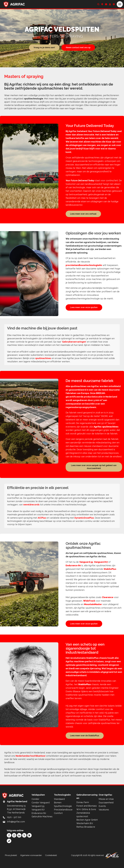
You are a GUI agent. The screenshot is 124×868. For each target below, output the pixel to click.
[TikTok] (9, 848)
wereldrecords (31, 508)
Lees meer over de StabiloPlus (85, 742)
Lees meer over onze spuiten (84, 308)
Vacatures (104, 817)
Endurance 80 (73, 569)
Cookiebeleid (51, 863)
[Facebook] (9, 843)
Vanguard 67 (101, 566)
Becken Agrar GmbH (87, 827)
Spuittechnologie (63, 813)
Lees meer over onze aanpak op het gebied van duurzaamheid (94, 470)
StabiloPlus (110, 573)
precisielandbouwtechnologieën (84, 266)
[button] (120, 4)
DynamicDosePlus (84, 522)
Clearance (108, 601)
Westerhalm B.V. (85, 831)
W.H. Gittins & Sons (86, 817)
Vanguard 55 (86, 566)
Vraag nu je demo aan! (44, 48)
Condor (35, 806)
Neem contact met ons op (78, 48)
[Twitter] (24, 843)
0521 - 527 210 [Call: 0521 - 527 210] (14, 825)
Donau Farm (83, 810)
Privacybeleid (11, 863)
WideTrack (89, 605)
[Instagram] (14, 843)
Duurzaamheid (106, 810)
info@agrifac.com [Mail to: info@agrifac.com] (16, 829)
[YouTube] (29, 843)
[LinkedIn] (19, 843)
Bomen (58, 810)
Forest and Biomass (87, 813)
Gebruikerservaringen (74, 345)
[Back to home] (14, 4)
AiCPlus (42, 522)
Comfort (58, 820)
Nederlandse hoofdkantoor (31, 763)
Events (102, 813)
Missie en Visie (106, 806)
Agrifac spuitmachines (106, 430)
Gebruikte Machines (42, 824)
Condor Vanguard (41, 810)
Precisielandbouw (63, 817)
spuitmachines (43, 362)
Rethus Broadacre (86, 834)
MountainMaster (93, 608)
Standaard (59, 806)
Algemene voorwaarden (31, 863)
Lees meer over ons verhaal (83, 214)
